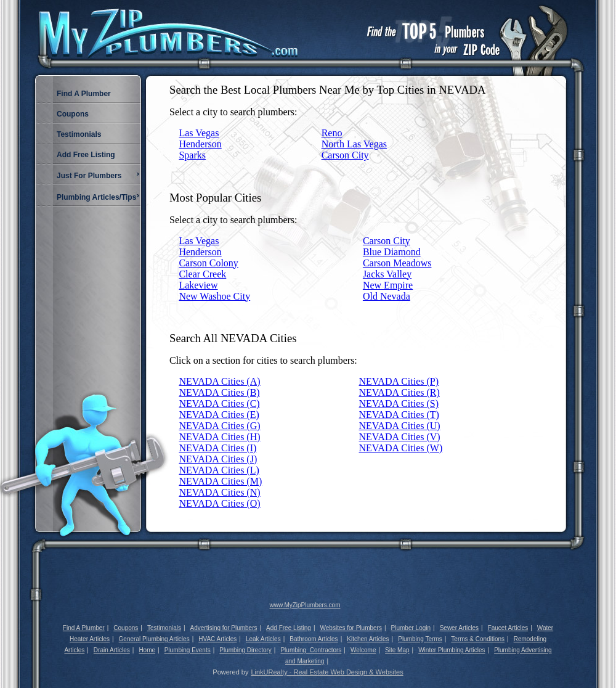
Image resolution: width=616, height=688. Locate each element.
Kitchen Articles (368, 639)
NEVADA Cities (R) (399, 392)
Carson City (345, 155)
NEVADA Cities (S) (399, 403)
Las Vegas (199, 133)
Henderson (200, 144)
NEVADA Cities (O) (219, 503)
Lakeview (198, 285)
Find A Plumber (84, 628)
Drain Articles (112, 650)
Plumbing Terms (420, 639)
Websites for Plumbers (351, 628)
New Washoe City (214, 296)
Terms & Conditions (478, 639)
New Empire (388, 285)
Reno (332, 133)
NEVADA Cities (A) (219, 381)
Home (147, 650)
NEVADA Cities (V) (400, 437)
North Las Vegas (354, 144)
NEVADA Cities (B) (219, 392)
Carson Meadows (397, 263)
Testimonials (164, 628)
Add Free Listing (289, 628)
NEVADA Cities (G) (219, 426)
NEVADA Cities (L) (219, 470)
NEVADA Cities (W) (401, 448)
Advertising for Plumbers (224, 628)
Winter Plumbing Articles (452, 650)
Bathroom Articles (314, 639)
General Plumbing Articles (154, 639)
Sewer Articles (459, 628)
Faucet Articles (508, 628)
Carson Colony (208, 263)
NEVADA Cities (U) (400, 426)
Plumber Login (411, 628)
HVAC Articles (217, 639)
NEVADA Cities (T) (399, 415)
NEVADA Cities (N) (219, 492)
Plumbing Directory (245, 650)
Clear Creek (202, 274)
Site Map (397, 650)
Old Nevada (387, 296)
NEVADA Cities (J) (218, 459)
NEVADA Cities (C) (219, 403)
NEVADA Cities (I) (217, 448)
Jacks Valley (387, 274)
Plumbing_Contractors (311, 650)
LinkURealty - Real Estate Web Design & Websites (327, 672)
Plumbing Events (188, 650)
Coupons (126, 628)
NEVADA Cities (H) (219, 437)
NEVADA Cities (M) (220, 481)
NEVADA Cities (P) (399, 381)
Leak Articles (263, 639)
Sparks (192, 155)
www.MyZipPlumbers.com (305, 605)
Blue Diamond (392, 252)
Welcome (363, 650)
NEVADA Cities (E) (219, 415)
